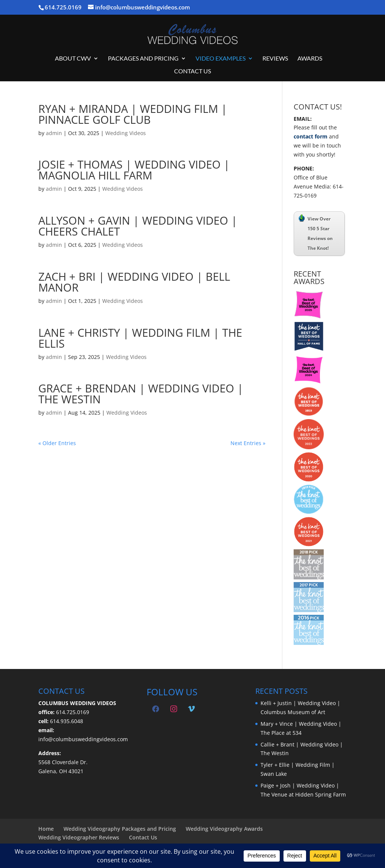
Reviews (275, 59)
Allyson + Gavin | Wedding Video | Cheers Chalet (138, 226)
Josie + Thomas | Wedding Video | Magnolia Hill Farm (134, 170)
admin (54, 133)
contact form (311, 136)
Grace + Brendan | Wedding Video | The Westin (141, 394)
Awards (310, 59)
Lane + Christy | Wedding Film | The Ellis (140, 338)
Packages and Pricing (143, 59)
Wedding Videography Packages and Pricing (120, 829)
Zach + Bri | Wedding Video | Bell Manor (134, 282)
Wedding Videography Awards (224, 829)
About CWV (73, 59)
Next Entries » (248, 443)
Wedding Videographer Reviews (79, 837)
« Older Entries (57, 443)
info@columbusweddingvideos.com (83, 739)
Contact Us (192, 71)
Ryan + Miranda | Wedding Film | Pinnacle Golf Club (133, 114)
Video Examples (221, 59)
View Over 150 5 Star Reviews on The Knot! (316, 233)
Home (46, 829)
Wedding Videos (126, 133)
